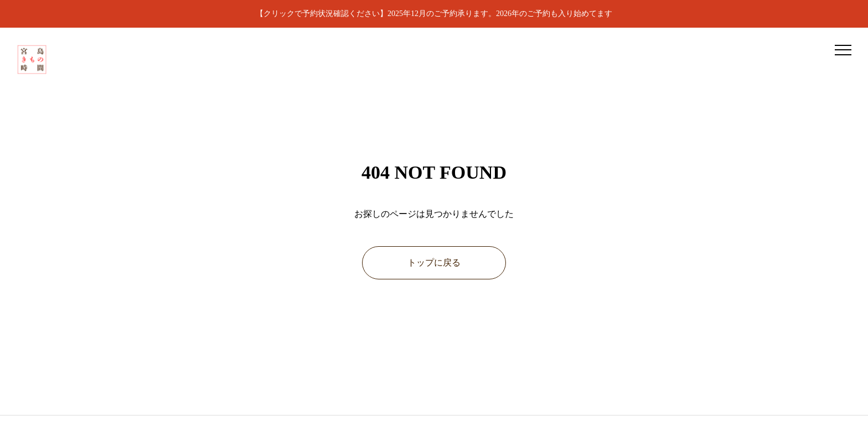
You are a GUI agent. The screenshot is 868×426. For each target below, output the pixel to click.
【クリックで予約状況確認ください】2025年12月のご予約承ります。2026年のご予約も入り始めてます (434, 14)
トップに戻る (434, 263)
